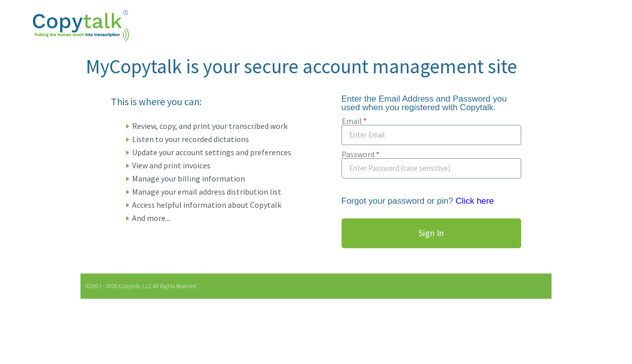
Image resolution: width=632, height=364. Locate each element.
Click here (475, 201)
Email (352, 121)
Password (358, 154)
